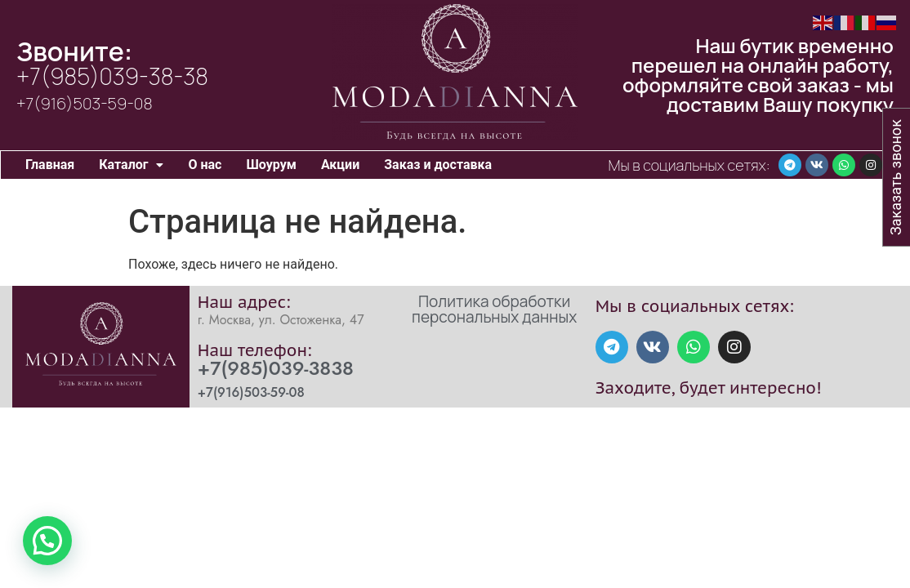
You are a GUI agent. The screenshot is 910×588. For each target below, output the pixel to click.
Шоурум (271, 165)
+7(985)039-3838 (276, 368)
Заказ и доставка (438, 165)
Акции (340, 165)
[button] (131, 165)
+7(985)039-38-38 (112, 76)
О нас (205, 165)
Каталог (131, 165)
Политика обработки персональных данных (494, 309)
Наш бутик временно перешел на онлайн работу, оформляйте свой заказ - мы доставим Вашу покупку (758, 75)
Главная (50, 165)
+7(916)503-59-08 (85, 103)
